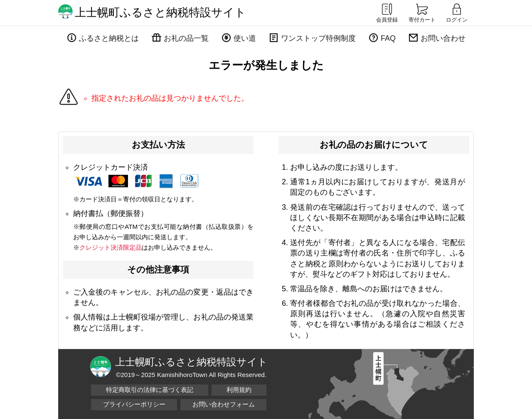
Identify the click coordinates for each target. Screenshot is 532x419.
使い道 (245, 38)
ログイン (457, 12)
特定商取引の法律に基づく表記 (150, 390)
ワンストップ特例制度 (318, 38)
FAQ (388, 38)
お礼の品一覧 (186, 38)
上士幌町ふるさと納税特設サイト (160, 12)
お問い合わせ (443, 38)
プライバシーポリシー (134, 404)
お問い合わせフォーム (224, 404)
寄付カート (422, 12)
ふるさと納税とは (109, 38)
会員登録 (387, 12)
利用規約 (239, 390)
